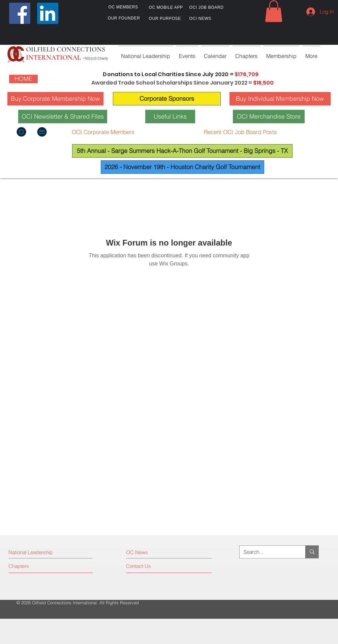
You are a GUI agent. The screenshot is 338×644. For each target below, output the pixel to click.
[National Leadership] (38, 552)
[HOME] (23, 79)
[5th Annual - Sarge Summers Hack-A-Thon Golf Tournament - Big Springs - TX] (182, 151)
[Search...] (267, 552)
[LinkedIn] (48, 13)
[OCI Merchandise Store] (269, 117)
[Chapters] (34, 566)
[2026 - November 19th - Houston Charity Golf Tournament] (182, 167)
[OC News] (156, 552)
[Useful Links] (170, 117)
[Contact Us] (151, 566)
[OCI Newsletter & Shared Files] (63, 117)
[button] (274, 11)
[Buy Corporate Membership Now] (55, 99)
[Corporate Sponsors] (167, 99)
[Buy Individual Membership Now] (280, 99)
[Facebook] (20, 13)
